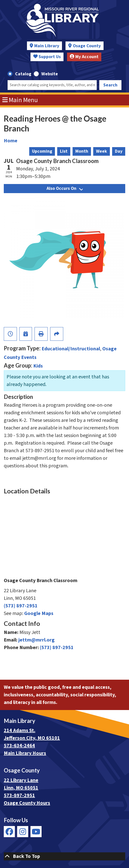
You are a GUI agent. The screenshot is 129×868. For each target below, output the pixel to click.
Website (50, 74)
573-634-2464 (19, 746)
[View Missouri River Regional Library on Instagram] (23, 832)
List (64, 151)
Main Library (47, 46)
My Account (84, 57)
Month (82, 151)
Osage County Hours (27, 803)
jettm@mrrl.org (37, 640)
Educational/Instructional (71, 349)
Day (119, 151)
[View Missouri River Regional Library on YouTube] (36, 832)
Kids (38, 366)
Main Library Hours (25, 753)
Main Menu (20, 100)
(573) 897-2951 (21, 606)
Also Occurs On (65, 188)
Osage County (87, 46)
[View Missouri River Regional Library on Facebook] (9, 832)
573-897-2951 (19, 795)
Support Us (47, 57)
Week (102, 151)
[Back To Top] (64, 856)
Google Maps (39, 613)
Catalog (23, 74)
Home (11, 141)
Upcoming (42, 151)
